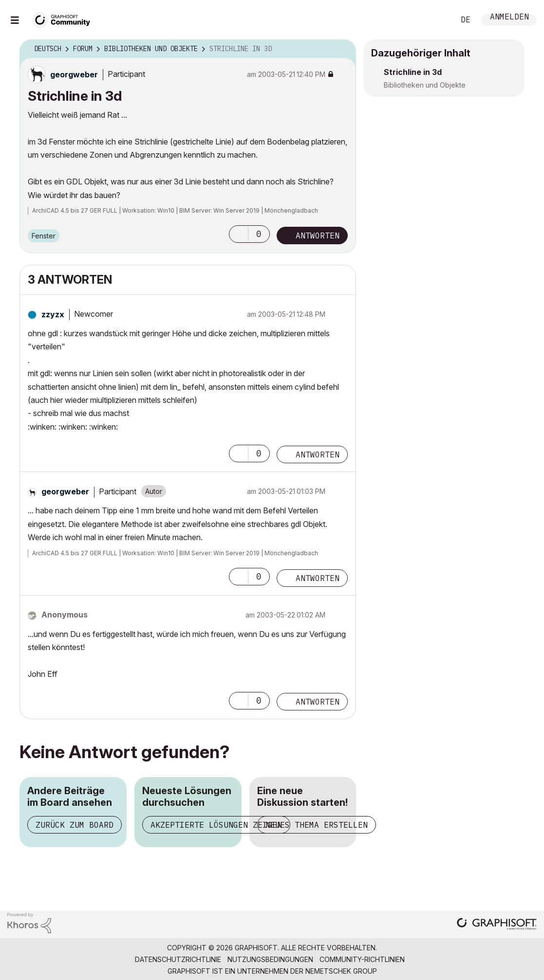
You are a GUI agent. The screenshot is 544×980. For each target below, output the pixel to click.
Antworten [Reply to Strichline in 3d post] (318, 236)
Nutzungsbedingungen (270, 959)
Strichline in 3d (413, 72)
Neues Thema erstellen (317, 825)
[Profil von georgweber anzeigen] (74, 74)
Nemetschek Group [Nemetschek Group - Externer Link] (341, 971)
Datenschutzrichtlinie (178, 959)
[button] (239, 234)
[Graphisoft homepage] (497, 925)
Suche (436, 20)
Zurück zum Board (75, 825)
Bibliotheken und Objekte (425, 85)
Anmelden (509, 18)
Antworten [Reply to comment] (318, 454)
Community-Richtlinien (362, 959)
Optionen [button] (342, 49)
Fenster (44, 236)
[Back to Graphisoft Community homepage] (64, 19)
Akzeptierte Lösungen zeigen (216, 825)
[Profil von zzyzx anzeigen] (53, 314)
